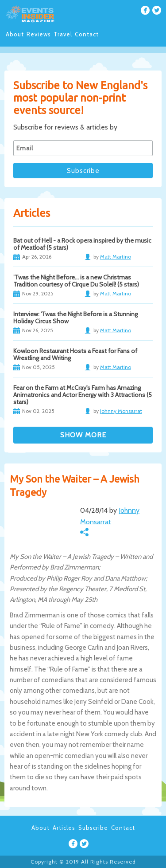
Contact (87, 34)
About (15, 34)
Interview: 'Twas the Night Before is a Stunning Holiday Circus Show (75, 318)
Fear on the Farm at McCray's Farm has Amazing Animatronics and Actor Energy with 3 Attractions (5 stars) (83, 395)
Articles (64, 828)
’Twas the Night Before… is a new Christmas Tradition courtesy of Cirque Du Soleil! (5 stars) (76, 281)
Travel (63, 34)
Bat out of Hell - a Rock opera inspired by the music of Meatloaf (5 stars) (82, 244)
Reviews (39, 34)
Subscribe (93, 828)
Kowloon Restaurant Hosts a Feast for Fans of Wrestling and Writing (75, 354)
